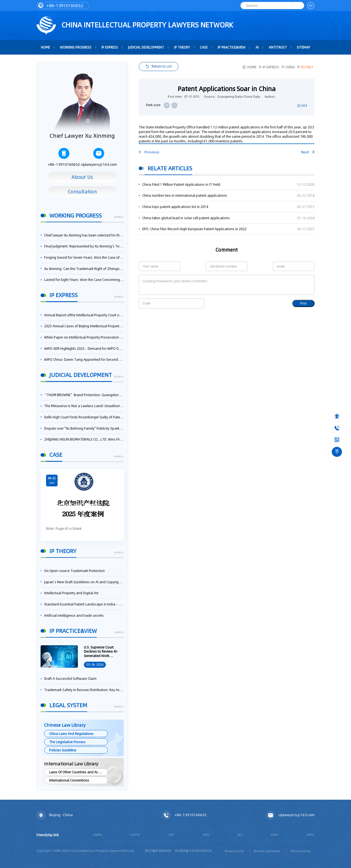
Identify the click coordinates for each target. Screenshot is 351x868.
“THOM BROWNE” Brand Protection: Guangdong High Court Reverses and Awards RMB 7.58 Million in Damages (84, 395)
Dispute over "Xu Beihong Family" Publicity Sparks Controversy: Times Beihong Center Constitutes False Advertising (84, 428)
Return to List (162, 66)
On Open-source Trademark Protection (74, 571)
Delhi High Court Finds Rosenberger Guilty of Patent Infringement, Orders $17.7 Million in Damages (84, 417)
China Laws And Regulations (71, 734)
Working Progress (76, 47)
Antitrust (278, 47)
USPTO (135, 835)
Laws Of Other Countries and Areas (76, 772)
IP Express (110, 47)
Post (303, 303)
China (290, 67)
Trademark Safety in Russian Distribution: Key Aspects (84, 690)
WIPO (311, 835)
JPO (240, 835)
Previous (149, 152)
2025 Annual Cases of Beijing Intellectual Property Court (84, 326)
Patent (307, 67)
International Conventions (69, 780)
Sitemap (303, 47)
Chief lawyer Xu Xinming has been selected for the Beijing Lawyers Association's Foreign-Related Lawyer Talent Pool (84, 235)
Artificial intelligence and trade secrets (74, 615)
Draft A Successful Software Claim (70, 679)
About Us (82, 177)
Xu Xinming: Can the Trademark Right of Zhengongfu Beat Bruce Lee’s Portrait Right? (84, 269)
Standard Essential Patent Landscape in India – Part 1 (84, 604)
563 (304, 105)
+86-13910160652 (61, 5)
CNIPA (97, 835)
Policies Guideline (63, 750)
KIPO (275, 835)
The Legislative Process (67, 742)
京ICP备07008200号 (158, 851)
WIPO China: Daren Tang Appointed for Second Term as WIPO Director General (84, 360)
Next (308, 152)
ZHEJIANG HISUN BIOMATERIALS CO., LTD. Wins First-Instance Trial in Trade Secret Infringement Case (84, 439)
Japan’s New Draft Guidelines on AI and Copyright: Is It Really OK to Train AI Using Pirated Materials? (84, 582)
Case (204, 47)
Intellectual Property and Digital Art (71, 593)
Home (249, 67)
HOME (45, 47)
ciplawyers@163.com (99, 157)
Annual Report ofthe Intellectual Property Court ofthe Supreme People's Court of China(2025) (84, 315)
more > (119, 217)
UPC (172, 835)
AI (257, 47)
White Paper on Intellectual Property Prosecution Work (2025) (84, 337)
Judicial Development (146, 47)
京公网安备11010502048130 (193, 851)
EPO (206, 835)
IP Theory (182, 47)
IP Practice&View (232, 47)
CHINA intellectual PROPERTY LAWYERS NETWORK (135, 26)
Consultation (82, 192)
